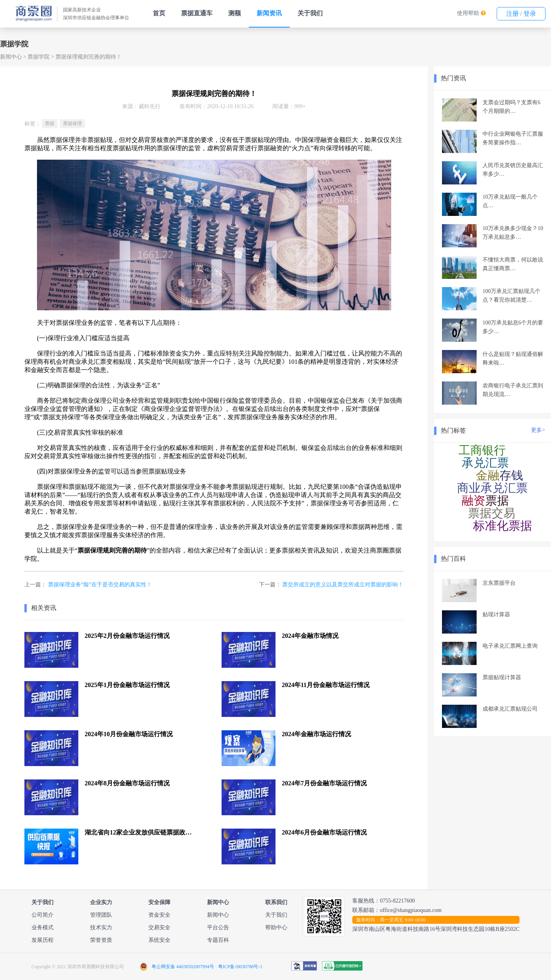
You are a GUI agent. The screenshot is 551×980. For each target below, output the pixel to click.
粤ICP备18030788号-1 (240, 967)
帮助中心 (276, 927)
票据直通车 (197, 13)
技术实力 (101, 927)
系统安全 (159, 940)
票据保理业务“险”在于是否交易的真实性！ (100, 585)
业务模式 (43, 927)
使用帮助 (468, 13)
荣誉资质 (101, 940)
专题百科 (218, 940)
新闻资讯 (269, 13)
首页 (159, 13)
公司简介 (43, 915)
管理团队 (101, 915)
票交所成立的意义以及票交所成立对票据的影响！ (343, 585)
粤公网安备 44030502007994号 (183, 967)
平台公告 (218, 927)
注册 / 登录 (521, 14)
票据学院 (39, 57)
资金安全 (159, 915)
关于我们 (310, 13)
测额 (235, 13)
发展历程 (43, 940)
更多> (538, 430)
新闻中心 (11, 57)
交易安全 (159, 927)
